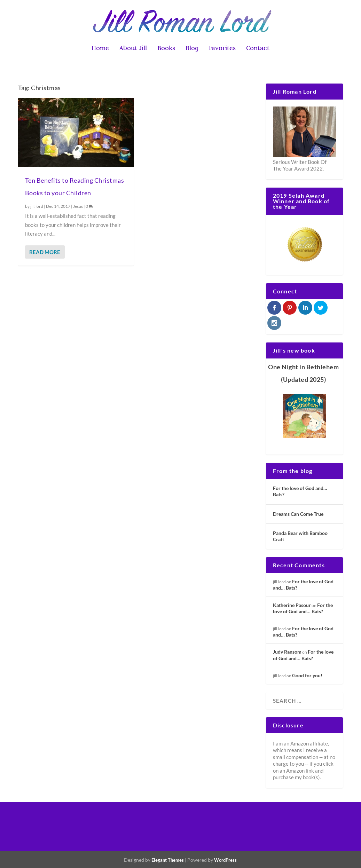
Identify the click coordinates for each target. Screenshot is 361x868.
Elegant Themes (168, 860)
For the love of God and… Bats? (300, 491)
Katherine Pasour (292, 605)
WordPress (225, 860)
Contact (258, 49)
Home (100, 49)
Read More (45, 252)
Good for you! (307, 675)
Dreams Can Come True (298, 514)
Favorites (222, 49)
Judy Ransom (287, 652)
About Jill (133, 49)
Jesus (78, 206)
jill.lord (37, 206)
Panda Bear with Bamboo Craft (300, 536)
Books (166, 49)
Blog (192, 49)
